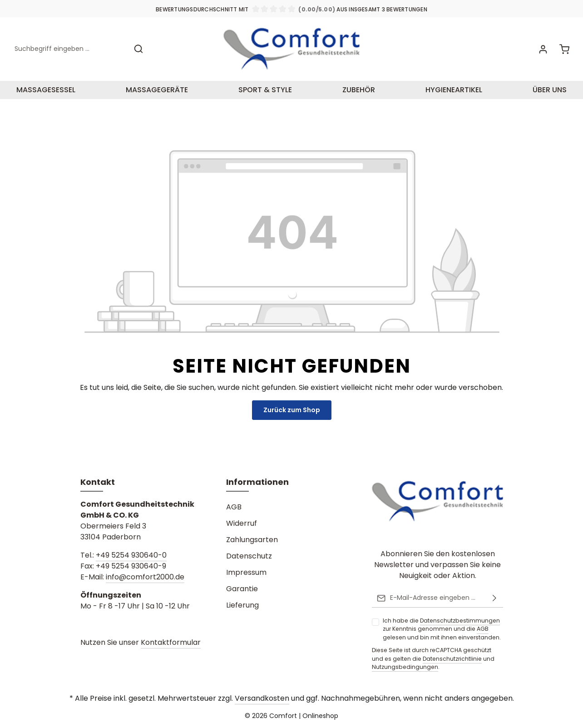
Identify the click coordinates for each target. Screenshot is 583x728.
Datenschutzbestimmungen (460, 621)
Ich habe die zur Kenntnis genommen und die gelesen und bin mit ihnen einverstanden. (442, 629)
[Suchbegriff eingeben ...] (69, 49)
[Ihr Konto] (543, 49)
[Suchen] (138, 49)
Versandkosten (262, 698)
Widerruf (242, 523)
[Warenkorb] (564, 49)
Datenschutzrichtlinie (452, 658)
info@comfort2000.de (145, 577)
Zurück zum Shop (292, 410)
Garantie (242, 589)
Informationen (257, 482)
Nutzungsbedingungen (405, 667)
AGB (483, 629)
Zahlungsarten (252, 540)
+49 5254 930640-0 (131, 555)
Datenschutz (249, 556)
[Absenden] (494, 598)
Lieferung (242, 605)
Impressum (246, 572)
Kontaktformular (171, 642)
